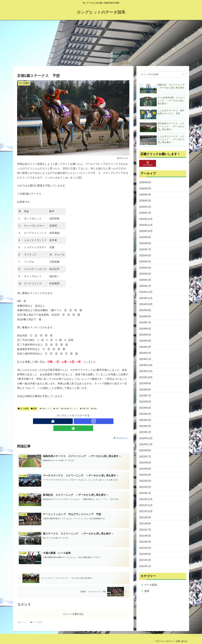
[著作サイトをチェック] (67, 421)
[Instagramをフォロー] (73, 421)
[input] (163, 74)
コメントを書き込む (73, 608)
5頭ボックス (45, 409)
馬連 (94, 409)
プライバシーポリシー (162, 635)
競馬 (34, 409)
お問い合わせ (181, 635)
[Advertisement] (101, 43)
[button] (183, 74)
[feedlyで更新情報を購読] (80, 421)
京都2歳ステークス (69, 409)
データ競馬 (23, 409)
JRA (56, 409)
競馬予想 (84, 409)
